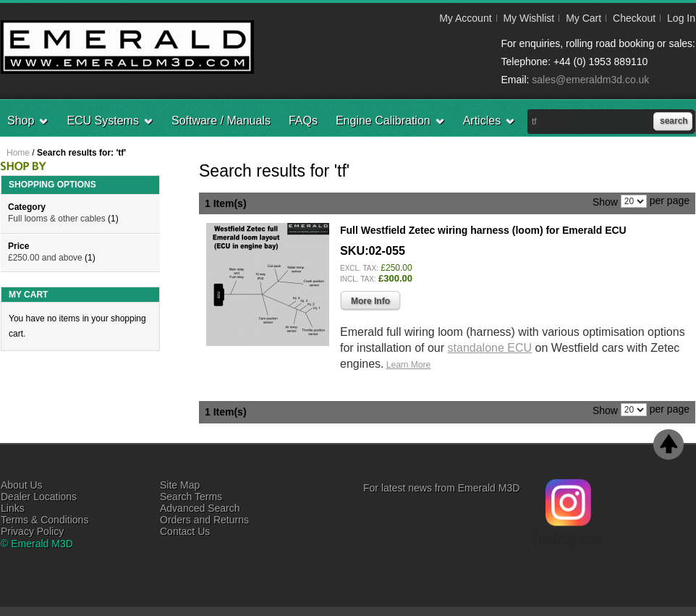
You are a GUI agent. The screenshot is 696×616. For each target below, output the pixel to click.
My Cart (583, 18)
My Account (465, 18)
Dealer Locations (39, 497)
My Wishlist (529, 18)
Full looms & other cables (57, 219)
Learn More (408, 365)
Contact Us (185, 531)
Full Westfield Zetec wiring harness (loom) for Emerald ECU (483, 230)
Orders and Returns (204, 520)
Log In (681, 18)
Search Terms (191, 497)
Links (13, 508)
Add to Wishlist (659, 386)
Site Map (180, 485)
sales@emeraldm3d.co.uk (590, 80)
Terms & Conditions (44, 520)
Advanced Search (200, 508)
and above (45, 258)
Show (605, 201)
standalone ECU (490, 348)
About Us (22, 485)
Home (18, 153)
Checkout (634, 18)
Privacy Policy (32, 531)
